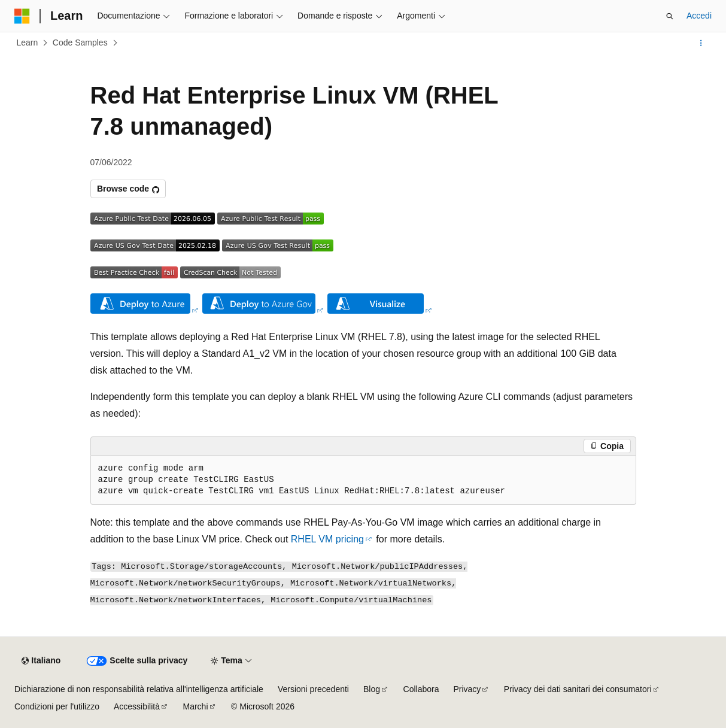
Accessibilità (137, 706)
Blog (372, 689)
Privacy (467, 689)
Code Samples (80, 43)
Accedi (699, 16)
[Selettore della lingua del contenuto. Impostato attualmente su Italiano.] (41, 661)
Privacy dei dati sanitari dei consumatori (578, 689)
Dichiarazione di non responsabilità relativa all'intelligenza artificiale (139, 689)
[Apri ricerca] (670, 16)
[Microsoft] (22, 16)
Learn (28, 43)
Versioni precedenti (313, 689)
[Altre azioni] (701, 43)
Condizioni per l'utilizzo (57, 706)
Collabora (421, 689)
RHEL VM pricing (327, 539)
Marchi (196, 706)
